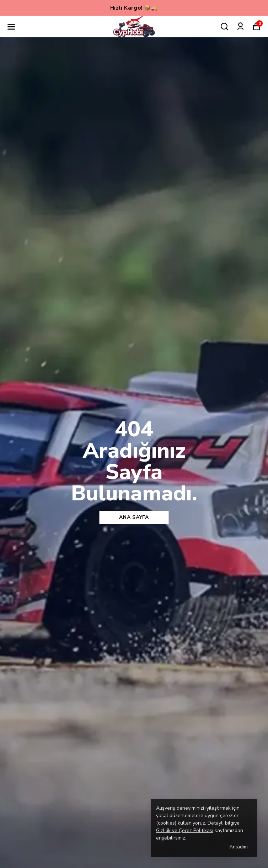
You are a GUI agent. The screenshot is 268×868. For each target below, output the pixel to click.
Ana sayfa (134, 517)
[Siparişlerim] (240, 27)
